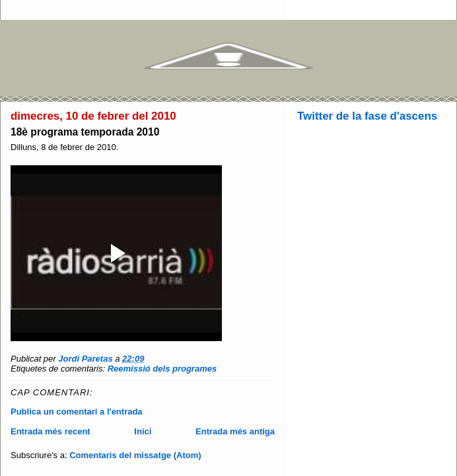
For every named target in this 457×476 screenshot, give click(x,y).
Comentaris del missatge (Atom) (135, 455)
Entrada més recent (51, 431)
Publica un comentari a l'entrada (77, 412)
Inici (143, 431)
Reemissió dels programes (162, 369)
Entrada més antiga (235, 431)
